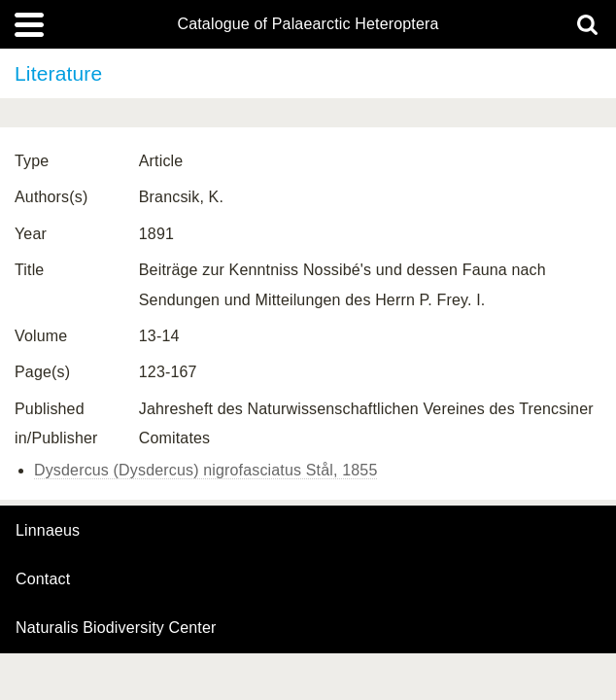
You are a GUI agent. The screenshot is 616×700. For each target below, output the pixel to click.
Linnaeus (48, 531)
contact (43, 579)
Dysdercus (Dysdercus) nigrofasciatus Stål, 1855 (205, 470)
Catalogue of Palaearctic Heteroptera (308, 24)
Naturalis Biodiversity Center (116, 628)
